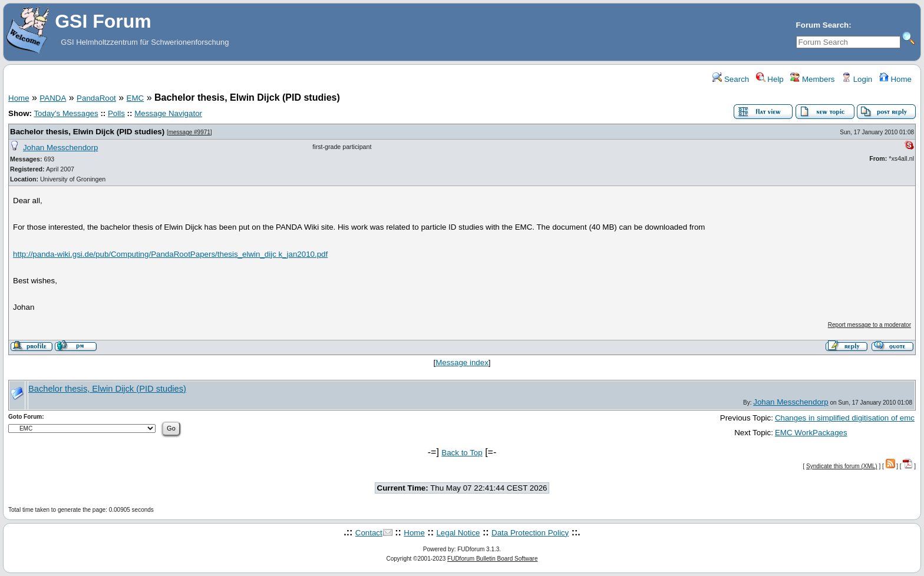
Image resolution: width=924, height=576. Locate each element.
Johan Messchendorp (60, 148)
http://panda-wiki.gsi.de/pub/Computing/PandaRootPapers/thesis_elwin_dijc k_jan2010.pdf (170, 254)
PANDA (53, 98)
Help (770, 79)
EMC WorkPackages (811, 433)
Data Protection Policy (530, 533)
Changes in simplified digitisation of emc (845, 418)
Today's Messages (66, 113)
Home (895, 79)
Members (812, 79)
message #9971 (189, 132)
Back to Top (462, 453)
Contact (369, 533)
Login (857, 79)
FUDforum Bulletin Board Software (492, 559)
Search (731, 79)
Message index (462, 363)
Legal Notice (458, 533)
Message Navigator (168, 113)
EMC (136, 98)
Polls (116, 113)
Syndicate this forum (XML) (842, 466)
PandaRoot (96, 98)
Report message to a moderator (869, 325)
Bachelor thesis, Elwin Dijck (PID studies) (87, 132)
